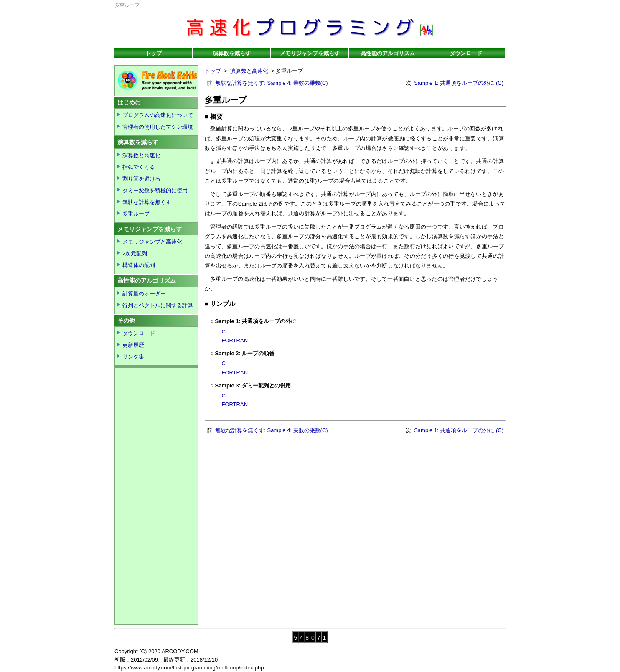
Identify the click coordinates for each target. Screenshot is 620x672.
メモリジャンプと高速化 (152, 242)
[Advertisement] (453, 363)
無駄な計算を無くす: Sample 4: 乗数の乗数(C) (271, 83)
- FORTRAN (233, 340)
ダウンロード (466, 53)
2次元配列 (135, 253)
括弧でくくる (139, 167)
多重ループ (136, 214)
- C (222, 332)
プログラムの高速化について (158, 115)
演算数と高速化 (249, 71)
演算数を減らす (232, 53)
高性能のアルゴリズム (388, 53)
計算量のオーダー (144, 294)
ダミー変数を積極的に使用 (155, 190)
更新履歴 (133, 345)
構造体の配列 (139, 265)
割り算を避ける (141, 179)
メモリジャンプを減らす (310, 53)
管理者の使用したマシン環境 (158, 127)
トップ (154, 53)
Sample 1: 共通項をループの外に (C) (459, 83)
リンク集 (133, 357)
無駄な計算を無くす (147, 202)
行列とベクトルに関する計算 (158, 305)
